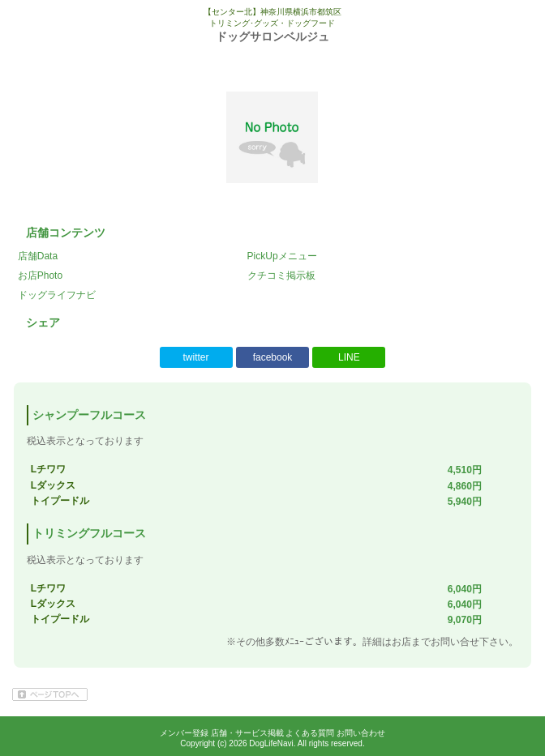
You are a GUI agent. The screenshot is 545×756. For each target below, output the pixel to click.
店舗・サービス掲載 (247, 733)
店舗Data (38, 256)
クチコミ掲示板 (281, 275)
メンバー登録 (184, 733)
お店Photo (40, 275)
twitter (196, 357)
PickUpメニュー (282, 256)
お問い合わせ (361, 733)
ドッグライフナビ (57, 295)
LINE (349, 357)
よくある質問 (310, 733)
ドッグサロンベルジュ (272, 36)
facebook (273, 357)
